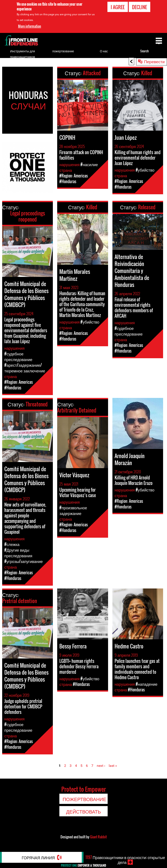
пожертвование (63, 51)
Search (144, 51)
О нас (104, 51)
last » (113, 766)
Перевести (154, 61)
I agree (118, 7)
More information (30, 26)
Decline (139, 7)
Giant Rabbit (98, 837)
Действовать (83, 811)
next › (101, 766)
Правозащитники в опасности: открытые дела (125, 860)
